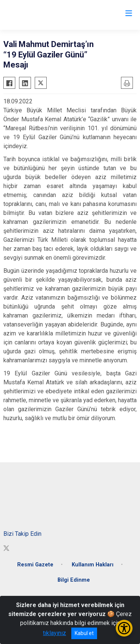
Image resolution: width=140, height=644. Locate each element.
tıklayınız (55, 633)
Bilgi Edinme (74, 580)
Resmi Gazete (35, 565)
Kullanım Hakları (93, 565)
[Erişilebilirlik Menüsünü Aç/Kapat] (124, 628)
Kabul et (84, 633)
